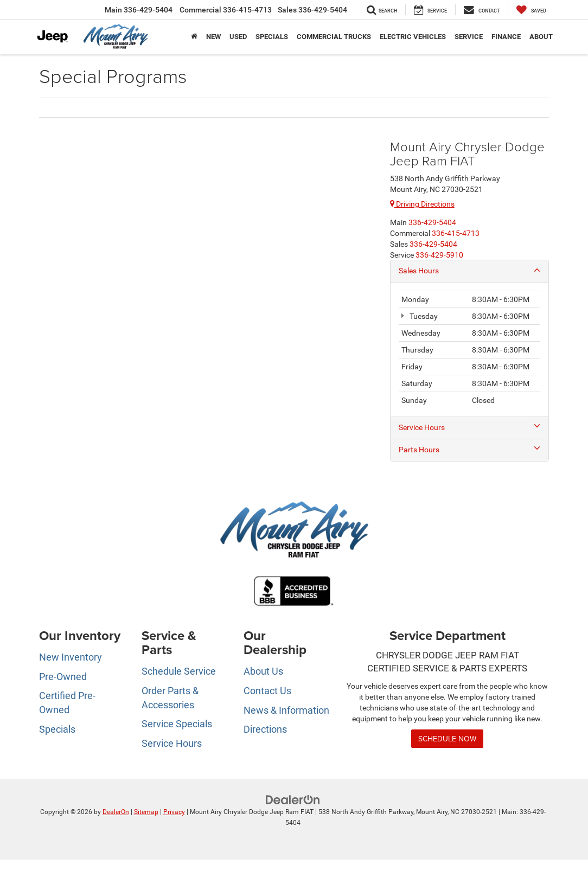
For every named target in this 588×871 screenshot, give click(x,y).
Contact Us (267, 691)
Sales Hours (469, 271)
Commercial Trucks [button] (334, 37)
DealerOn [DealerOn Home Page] (116, 812)
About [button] (541, 37)
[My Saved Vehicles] (531, 10)
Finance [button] (506, 37)
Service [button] (469, 37)
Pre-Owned (63, 677)
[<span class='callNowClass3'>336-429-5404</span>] (433, 244)
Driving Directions (422, 204)
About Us (263, 672)
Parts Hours (469, 450)
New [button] (213, 37)
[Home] (194, 37)
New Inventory (71, 658)
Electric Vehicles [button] (413, 37)
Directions (265, 730)
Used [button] (238, 37)
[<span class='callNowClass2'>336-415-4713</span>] (456, 233)
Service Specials (177, 724)
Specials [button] (272, 37)
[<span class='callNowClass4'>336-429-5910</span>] (439, 255)
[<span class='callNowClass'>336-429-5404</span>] (432, 222)
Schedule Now (447, 739)
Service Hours (469, 427)
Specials (57, 730)
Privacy (174, 812)
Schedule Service (179, 672)
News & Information (286, 711)
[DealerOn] (293, 800)
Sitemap (146, 812)
